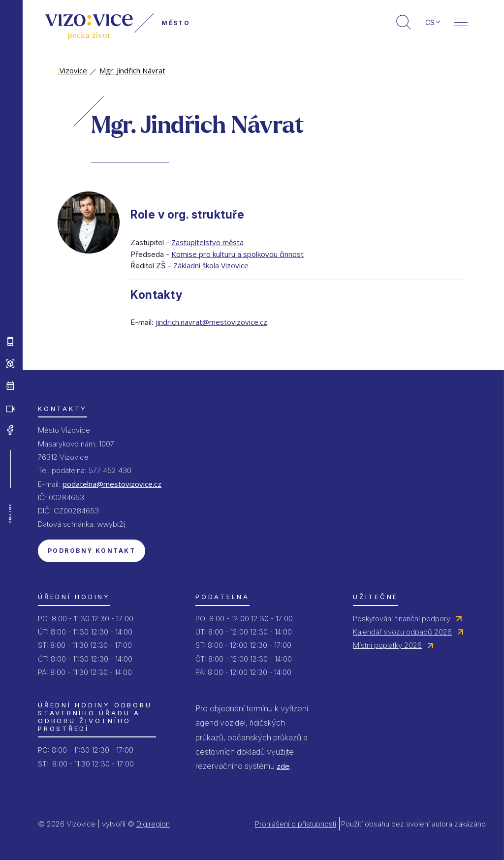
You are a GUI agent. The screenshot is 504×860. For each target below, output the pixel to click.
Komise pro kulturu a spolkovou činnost (237, 254)
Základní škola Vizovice (211, 265)
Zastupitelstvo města (207, 242)
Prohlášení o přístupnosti (296, 824)
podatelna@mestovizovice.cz (112, 484)
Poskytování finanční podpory (402, 619)
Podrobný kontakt (92, 551)
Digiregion (153, 824)
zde (283, 766)
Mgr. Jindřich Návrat (132, 70)
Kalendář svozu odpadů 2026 (402, 632)
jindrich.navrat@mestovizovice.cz (211, 322)
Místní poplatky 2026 (387, 645)
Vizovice (72, 70)
